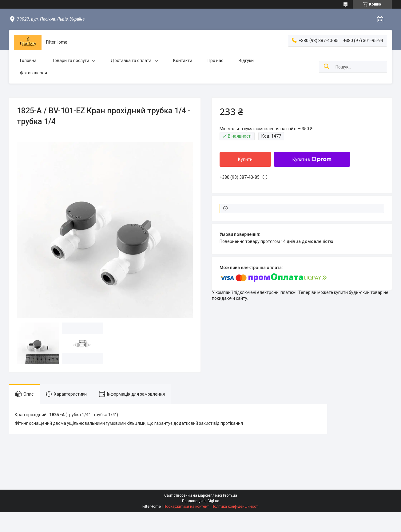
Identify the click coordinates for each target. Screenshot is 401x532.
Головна (28, 61)
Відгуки (246, 61)
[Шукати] (327, 67)
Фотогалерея (34, 73)
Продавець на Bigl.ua (201, 501)
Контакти (183, 61)
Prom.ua (230, 495)
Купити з (312, 159)
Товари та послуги (71, 61)
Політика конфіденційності (235, 507)
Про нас (215, 61)
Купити (245, 159)
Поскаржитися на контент (186, 507)
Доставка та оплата (131, 61)
